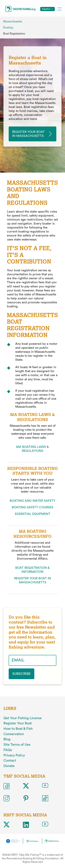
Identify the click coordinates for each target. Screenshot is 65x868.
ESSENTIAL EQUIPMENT (33, 514)
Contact (10, 761)
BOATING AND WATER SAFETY (32, 501)
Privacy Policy (14, 755)
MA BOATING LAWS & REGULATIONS (32, 449)
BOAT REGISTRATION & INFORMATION (32, 570)
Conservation (14, 734)
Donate (9, 766)
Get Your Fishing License (23, 718)
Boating (8, 27)
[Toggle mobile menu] (59, 9)
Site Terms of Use (17, 745)
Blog (7, 739)
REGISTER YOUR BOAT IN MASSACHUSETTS (33, 580)
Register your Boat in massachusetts (28, 134)
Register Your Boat (18, 723)
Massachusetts (13, 21)
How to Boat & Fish (18, 729)
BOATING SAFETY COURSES (33, 507)
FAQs (8, 750)
